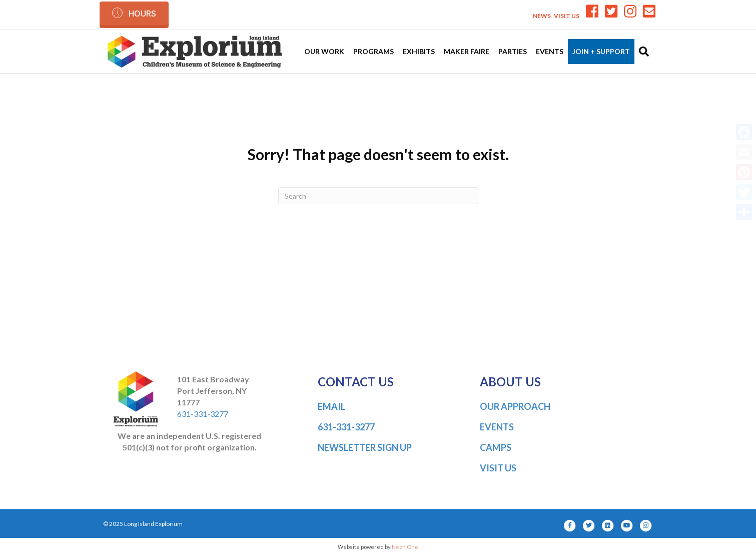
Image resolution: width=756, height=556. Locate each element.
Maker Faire (467, 51)
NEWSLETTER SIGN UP (365, 447)
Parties (513, 51)
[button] (134, 13)
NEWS (542, 16)
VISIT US (567, 16)
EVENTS (497, 427)
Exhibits (419, 51)
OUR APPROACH (515, 406)
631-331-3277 (203, 414)
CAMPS (496, 447)
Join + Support (601, 51)
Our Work (324, 51)
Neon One (405, 547)
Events (550, 51)
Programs (373, 51)
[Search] (642, 52)
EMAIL (331, 406)
